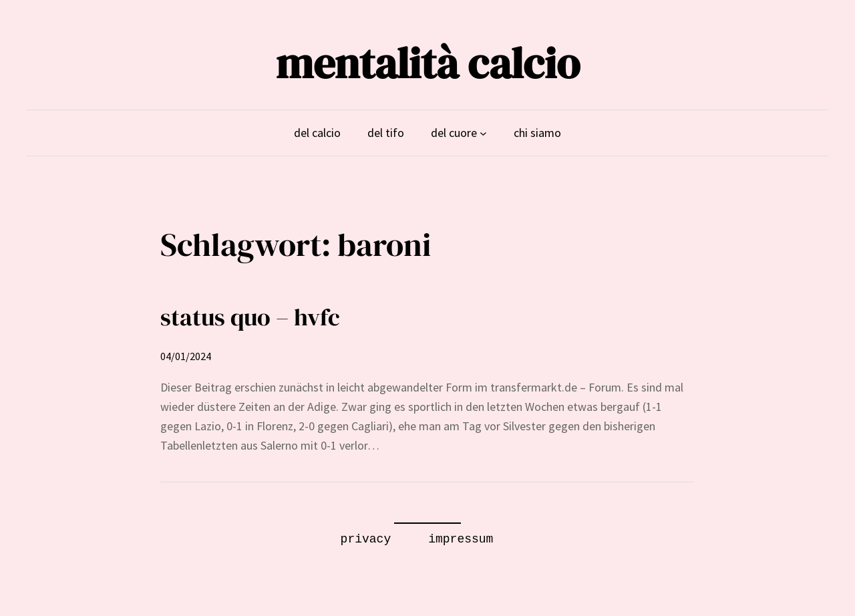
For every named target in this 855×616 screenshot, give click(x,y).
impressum (461, 539)
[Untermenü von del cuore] (483, 133)
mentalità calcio (428, 63)
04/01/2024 (186, 356)
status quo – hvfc (250, 317)
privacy (366, 539)
